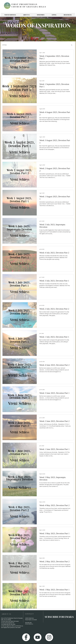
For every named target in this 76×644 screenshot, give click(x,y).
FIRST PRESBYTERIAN (24, 4)
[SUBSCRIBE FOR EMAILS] (59, 617)
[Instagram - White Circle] (49, 637)
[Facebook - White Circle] (26, 637)
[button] (72, 45)
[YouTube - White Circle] (38, 637)
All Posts (5, 45)
